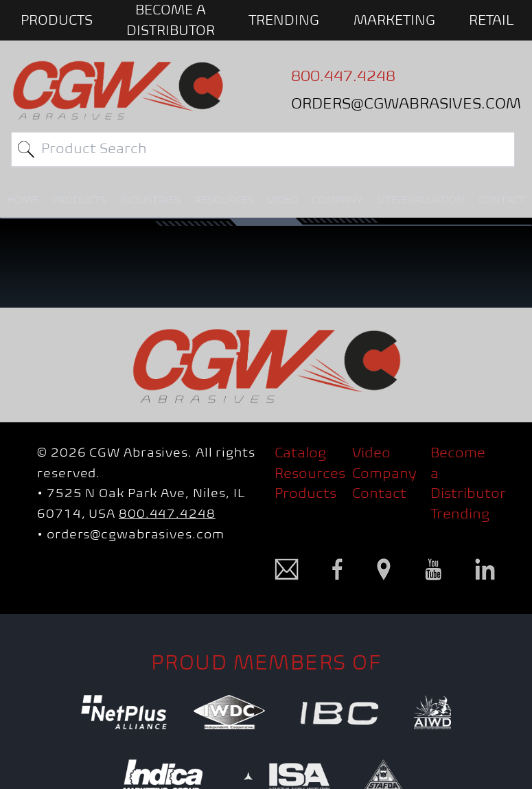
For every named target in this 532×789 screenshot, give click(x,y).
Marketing (394, 20)
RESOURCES (224, 200)
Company (384, 473)
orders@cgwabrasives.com (135, 534)
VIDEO (282, 200)
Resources (310, 473)
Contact (379, 493)
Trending (284, 20)
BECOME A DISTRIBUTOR (171, 20)
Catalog (300, 453)
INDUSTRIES (150, 200)
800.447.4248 (167, 514)
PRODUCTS (57, 20)
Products (305, 493)
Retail (491, 20)
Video (371, 453)
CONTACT (502, 200)
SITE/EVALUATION (420, 200)
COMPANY (337, 200)
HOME (23, 200)
